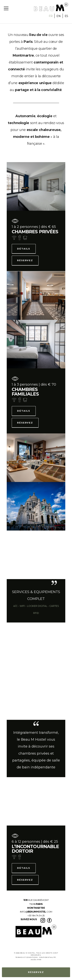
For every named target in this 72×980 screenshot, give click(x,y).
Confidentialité (48, 957)
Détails (24, 249)
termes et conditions (27, 957)
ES (66, 16)
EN (58, 16)
